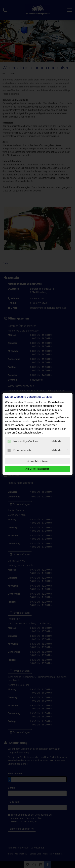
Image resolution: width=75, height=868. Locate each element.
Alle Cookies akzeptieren (37, 469)
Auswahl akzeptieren (37, 461)
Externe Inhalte (20, 450)
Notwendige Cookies (23, 441)
